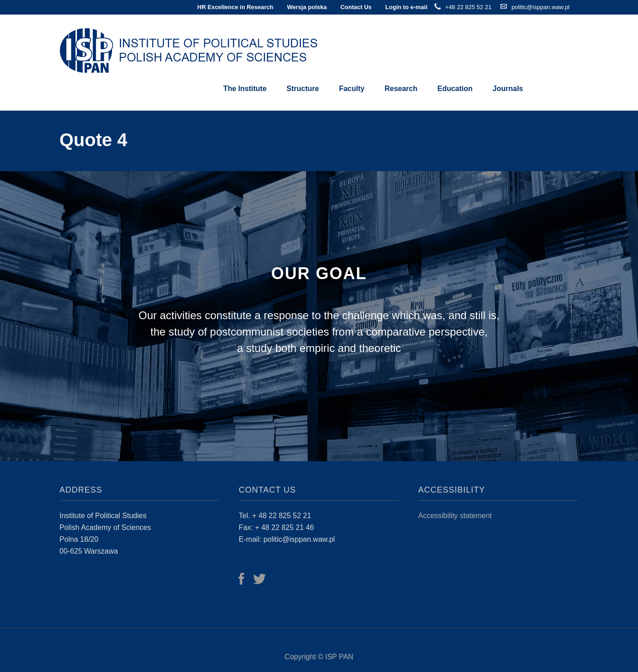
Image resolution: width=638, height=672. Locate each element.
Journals (508, 89)
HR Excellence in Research (235, 7)
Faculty (352, 89)
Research (401, 89)
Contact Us (356, 7)
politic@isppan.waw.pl (540, 7)
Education (455, 89)
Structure (303, 89)
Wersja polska (307, 7)
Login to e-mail (406, 7)
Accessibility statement (455, 516)
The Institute (245, 89)
